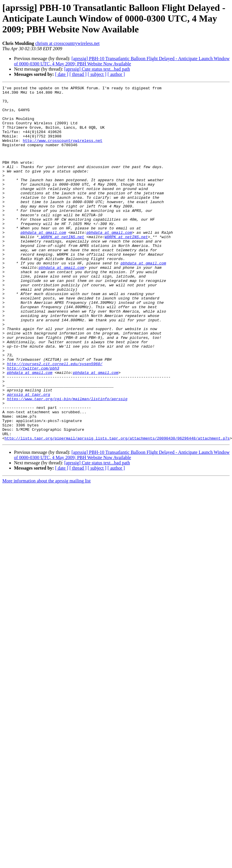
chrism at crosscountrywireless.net (67, 43)
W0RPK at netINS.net (126, 267)
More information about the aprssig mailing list (46, 552)
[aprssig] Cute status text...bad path (97, 69)
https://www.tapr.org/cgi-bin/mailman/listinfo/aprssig (67, 462)
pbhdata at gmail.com (43, 262)
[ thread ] (78, 74)
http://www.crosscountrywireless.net (63, 152)
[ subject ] (97, 74)
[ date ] (62, 74)
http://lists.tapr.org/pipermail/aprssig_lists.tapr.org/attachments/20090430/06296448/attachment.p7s (117, 509)
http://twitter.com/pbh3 (33, 425)
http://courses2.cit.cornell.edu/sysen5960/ (55, 420)
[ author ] (116, 74)
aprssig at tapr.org (29, 456)
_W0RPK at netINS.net (61, 267)
